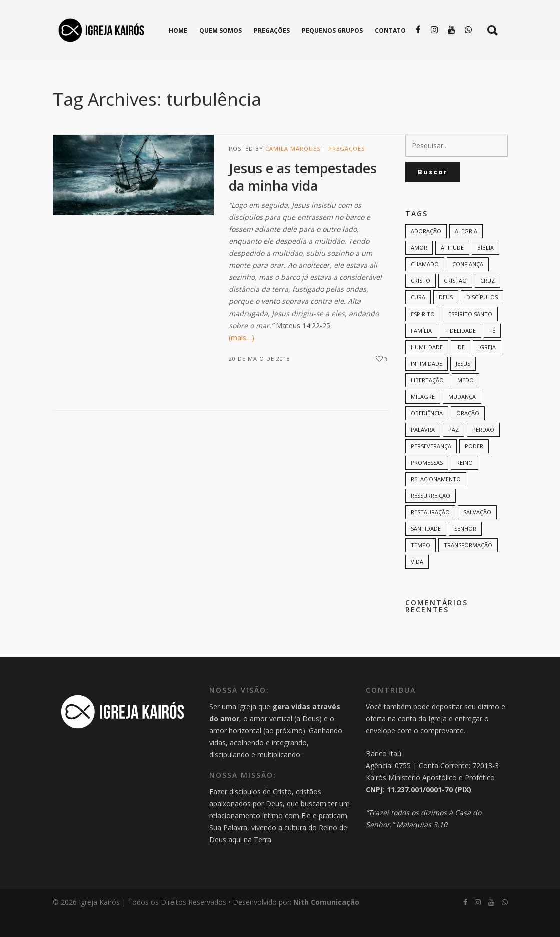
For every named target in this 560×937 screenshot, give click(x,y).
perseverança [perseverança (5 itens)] (431, 467)
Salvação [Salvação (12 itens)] (477, 533)
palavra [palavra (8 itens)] (423, 450)
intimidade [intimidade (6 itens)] (427, 384)
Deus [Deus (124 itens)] (446, 318)
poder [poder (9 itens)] (474, 467)
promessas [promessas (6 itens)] (427, 484)
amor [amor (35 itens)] (419, 269)
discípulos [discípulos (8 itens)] (482, 318)
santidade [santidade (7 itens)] (426, 550)
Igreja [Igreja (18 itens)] (487, 368)
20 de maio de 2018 (259, 379)
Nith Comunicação (326, 923)
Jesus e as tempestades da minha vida (303, 198)
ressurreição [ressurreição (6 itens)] (431, 517)
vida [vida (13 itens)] (417, 583)
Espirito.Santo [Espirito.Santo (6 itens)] (470, 335)
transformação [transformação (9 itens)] (468, 566)
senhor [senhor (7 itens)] (465, 550)
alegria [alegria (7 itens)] (466, 252)
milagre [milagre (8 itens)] (423, 417)
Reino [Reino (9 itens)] (465, 484)
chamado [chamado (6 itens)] (425, 285)
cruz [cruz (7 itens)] (488, 302)
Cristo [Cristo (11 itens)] (421, 302)
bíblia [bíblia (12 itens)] (486, 269)
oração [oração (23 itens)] (468, 434)
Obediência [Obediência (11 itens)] (427, 434)
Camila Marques (293, 170)
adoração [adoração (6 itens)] (426, 252)
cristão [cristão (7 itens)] (455, 302)
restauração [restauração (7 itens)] (430, 533)
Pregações (347, 170)
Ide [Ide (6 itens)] (461, 368)
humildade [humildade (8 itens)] (427, 368)
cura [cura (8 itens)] (418, 318)
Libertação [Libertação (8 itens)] (427, 401)
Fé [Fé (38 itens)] (492, 351)
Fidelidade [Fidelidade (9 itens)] (461, 351)
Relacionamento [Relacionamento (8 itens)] (436, 500)
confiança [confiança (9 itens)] (468, 285)
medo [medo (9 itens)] (466, 401)
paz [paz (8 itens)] (454, 450)
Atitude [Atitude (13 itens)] (452, 269)
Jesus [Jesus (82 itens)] (463, 384)
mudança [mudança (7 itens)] (462, 417)
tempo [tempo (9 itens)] (421, 566)
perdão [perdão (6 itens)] (483, 450)
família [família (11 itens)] (421, 351)
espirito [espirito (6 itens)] (423, 335)
